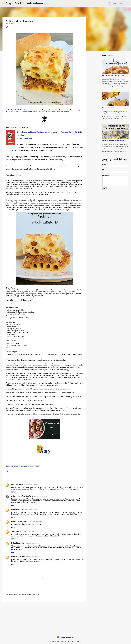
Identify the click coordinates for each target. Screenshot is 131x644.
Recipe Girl (20, 303)
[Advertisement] (44, 618)
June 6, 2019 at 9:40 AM (31, 484)
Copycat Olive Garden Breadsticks (33, 210)
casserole (14, 466)
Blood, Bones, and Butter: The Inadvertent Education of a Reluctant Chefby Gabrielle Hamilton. (43, 111)
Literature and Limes (19, 521)
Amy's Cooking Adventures (24, 3)
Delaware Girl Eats (18, 556)
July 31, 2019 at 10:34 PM (29, 531)
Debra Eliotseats (18, 510)
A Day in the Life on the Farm (22, 496)
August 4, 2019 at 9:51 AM (32, 543)
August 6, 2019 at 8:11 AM (33, 557)
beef (8, 466)
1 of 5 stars (29, 138)
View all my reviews (13, 175)
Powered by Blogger (65, 637)
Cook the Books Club (16, 110)
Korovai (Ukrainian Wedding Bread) (114, 75)
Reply (13, 492)
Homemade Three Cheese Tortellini (114, 140)
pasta (37, 466)
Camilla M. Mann (17, 484)
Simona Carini (16, 531)
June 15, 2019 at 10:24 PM (35, 521)
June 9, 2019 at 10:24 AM (31, 510)
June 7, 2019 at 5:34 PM (40, 496)
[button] (7, 27)
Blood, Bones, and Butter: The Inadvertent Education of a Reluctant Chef (45, 132)
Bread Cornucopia (108, 108)
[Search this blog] (119, 3)
